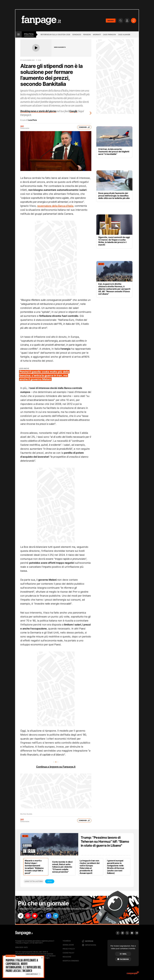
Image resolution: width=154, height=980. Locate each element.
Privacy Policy (69, 949)
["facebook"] (49, 916)
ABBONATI (111, 21)
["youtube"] (35, 916)
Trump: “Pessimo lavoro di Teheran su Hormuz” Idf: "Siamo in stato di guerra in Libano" (105, 841)
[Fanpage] (24, 933)
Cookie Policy (68, 953)
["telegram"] (56, 916)
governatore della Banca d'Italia (55, 206)
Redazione (67, 957)
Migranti (97, 34)
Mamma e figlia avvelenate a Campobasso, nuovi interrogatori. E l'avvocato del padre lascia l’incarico (23, 966)
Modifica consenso (71, 961)
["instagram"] (28, 916)
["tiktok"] (21, 916)
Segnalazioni (68, 945)
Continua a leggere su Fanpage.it (56, 767)
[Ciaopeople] (133, 974)
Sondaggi (77, 34)
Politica (29, 34)
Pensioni (87, 34)
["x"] (42, 916)
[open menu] (19, 34)
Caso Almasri (124, 34)
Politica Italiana (26, 814)
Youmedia (67, 941)
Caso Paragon (109, 34)
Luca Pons (32, 120)
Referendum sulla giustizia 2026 (55, 34)
